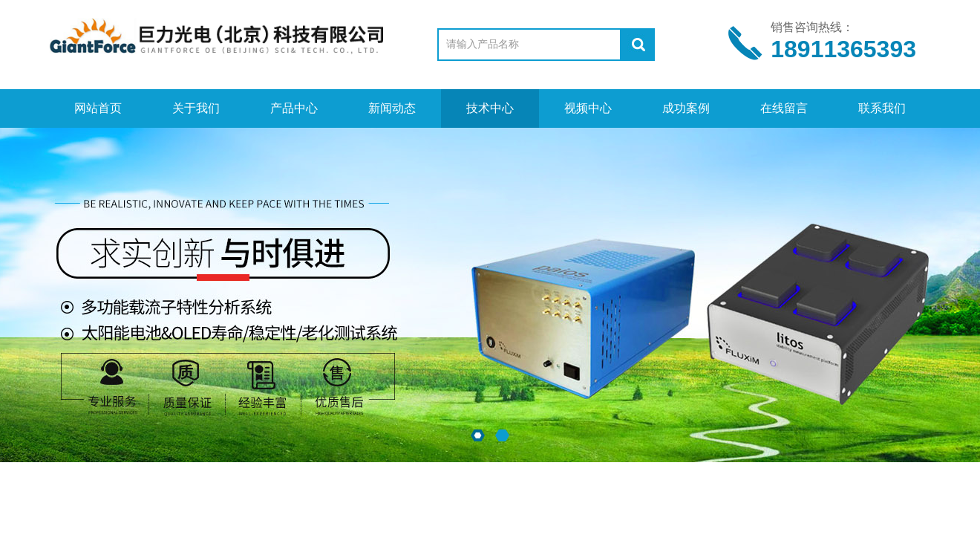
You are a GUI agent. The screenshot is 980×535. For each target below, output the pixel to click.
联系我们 (882, 108)
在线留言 (784, 108)
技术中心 (490, 108)
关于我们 (196, 108)
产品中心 (294, 108)
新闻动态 (392, 108)
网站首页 (98, 108)
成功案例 (686, 108)
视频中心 (588, 108)
